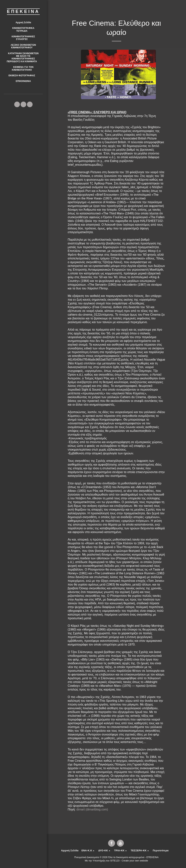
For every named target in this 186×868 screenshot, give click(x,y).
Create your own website (135, 861)
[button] (23, 30)
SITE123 (115, 861)
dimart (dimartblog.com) (92, 809)
